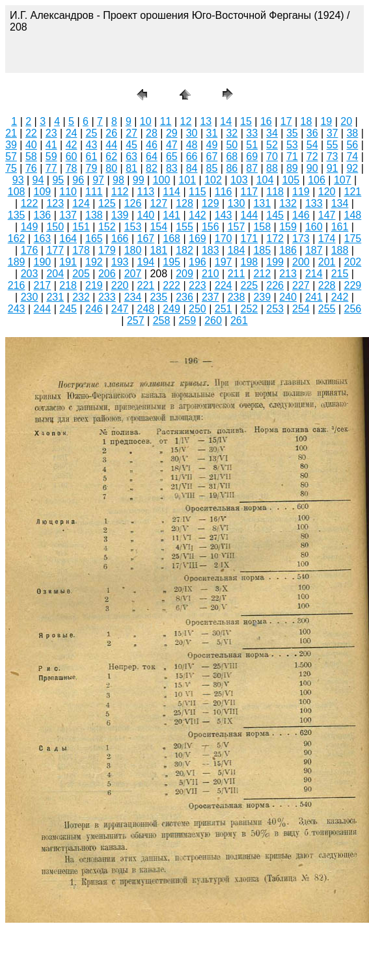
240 (288, 297)
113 (146, 192)
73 (333, 157)
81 (131, 168)
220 (120, 285)
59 (51, 157)
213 (288, 274)
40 (31, 145)
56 (352, 145)
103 (239, 180)
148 (353, 215)
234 (133, 297)
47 (172, 145)
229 (353, 285)
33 (252, 133)
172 (275, 238)
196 (198, 262)
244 (43, 309)
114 (171, 192)
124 (81, 203)
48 (192, 145)
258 (162, 320)
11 (166, 121)
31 (212, 133)
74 (352, 157)
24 (72, 133)
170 (224, 238)
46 (152, 145)
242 (340, 297)
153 (133, 227)
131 (262, 203)
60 (72, 157)
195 (171, 262)
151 (81, 227)
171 (250, 238)
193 (120, 262)
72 (312, 157)
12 (186, 121)
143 (224, 215)
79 (92, 168)
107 (343, 180)
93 (18, 180)
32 (232, 133)
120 (327, 192)
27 (131, 133)
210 (211, 274)
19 (326, 121)
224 (224, 285)
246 (94, 309)
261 (239, 320)
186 (288, 250)
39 (11, 145)
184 (237, 250)
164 (68, 238)
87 (252, 168)
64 (152, 157)
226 (275, 285)
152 (107, 227)
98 (118, 180)
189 (17, 262)
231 (55, 297)
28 (152, 133)
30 (192, 133)
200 (301, 262)
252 (250, 309)
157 (237, 227)
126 (133, 203)
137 (68, 215)
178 (81, 250)
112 (120, 192)
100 (162, 180)
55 (333, 145)
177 (55, 250)
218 (68, 285)
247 (120, 309)
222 (171, 285)
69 (252, 157)
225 (250, 285)
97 (98, 180)
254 (301, 309)
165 (94, 238)
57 (11, 157)
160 (314, 227)
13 (206, 121)
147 (327, 215)
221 (146, 285)
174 (327, 238)
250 (198, 309)
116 (224, 192)
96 (78, 180)
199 (275, 262)
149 (30, 227)
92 (352, 168)
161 (340, 227)
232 (81, 297)
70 (272, 157)
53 (292, 145)
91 (333, 168)
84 (192, 168)
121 (353, 192)
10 (146, 121)
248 (146, 309)
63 (131, 157)
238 (237, 297)
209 (184, 274)
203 (30, 274)
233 (107, 297)
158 (262, 227)
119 (301, 192)
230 (30, 297)
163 (43, 238)
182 (184, 250)
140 (146, 215)
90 (312, 168)
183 (211, 250)
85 (212, 168)
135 (17, 215)
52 (272, 145)
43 (92, 145)
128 (184, 203)
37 (333, 133)
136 (43, 215)
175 (353, 238)
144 (250, 215)
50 (232, 145)
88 (272, 168)
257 (136, 320)
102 (213, 180)
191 (68, 262)
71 (292, 157)
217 (43, 285)
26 (111, 133)
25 (92, 133)
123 (55, 203)
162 (17, 238)
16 (266, 121)
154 (158, 227)
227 (301, 285)
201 (327, 262)
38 (352, 133)
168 (171, 238)
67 (212, 157)
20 (346, 121)
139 (120, 215)
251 (224, 309)
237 (211, 297)
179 (107, 250)
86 (232, 168)
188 (340, 250)
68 (232, 157)
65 (172, 157)
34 (272, 133)
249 (171, 309)
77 (51, 168)
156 (211, 227)
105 (291, 180)
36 (312, 133)
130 (237, 203)
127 (158, 203)
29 (172, 133)
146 (301, 215)
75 (11, 168)
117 (250, 192)
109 (43, 192)
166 (120, 238)
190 (43, 262)
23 (51, 133)
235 (158, 297)
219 (94, 285)
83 (172, 168)
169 (198, 238)
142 (198, 215)
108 (17, 192)
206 (107, 274)
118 (275, 192)
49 (212, 145)
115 (198, 192)
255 (327, 309)
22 (31, 133)
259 (187, 320)
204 (55, 274)
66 (192, 157)
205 (81, 274)
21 (11, 133)
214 (314, 274)
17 (286, 121)
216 (17, 285)
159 (288, 227)
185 (262, 250)
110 (68, 192)
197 (224, 262)
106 (317, 180)
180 (133, 250)
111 (94, 192)
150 (55, 227)
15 (246, 121)
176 (30, 250)
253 (275, 309)
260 (213, 320)
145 (275, 215)
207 (133, 274)
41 (51, 145)
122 (30, 203)
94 (38, 180)
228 (327, 285)
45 (131, 145)
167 (146, 238)
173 (301, 238)
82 (152, 168)
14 (226, 121)
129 (211, 203)
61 (92, 157)
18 (307, 121)
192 (94, 262)
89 (292, 168)
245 (68, 309)
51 (252, 145)
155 (184, 227)
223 (198, 285)
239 (262, 297)
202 (353, 262)
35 (292, 133)
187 (314, 250)
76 (31, 168)
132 (288, 203)
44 (111, 145)
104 (265, 180)
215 (340, 274)
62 (111, 157)
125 (107, 203)
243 (17, 309)
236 (184, 297)
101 (187, 180)
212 (262, 274)
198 (250, 262)
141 (171, 215)
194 (146, 262)
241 (314, 297)
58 (31, 157)
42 (72, 145)
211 (237, 274)
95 (58, 180)
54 (312, 145)
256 (353, 309)
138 (94, 215)
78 (72, 168)
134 (340, 203)
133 (314, 203)
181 (158, 250)
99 (139, 180)
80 (111, 168)
